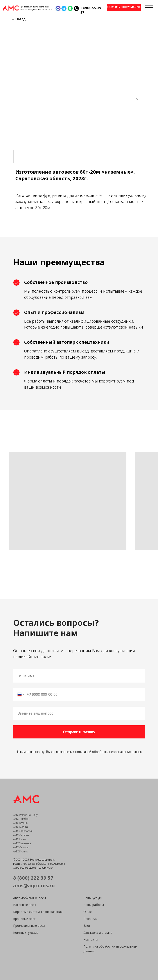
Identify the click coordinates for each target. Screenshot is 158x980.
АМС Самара (21, 847)
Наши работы (94, 905)
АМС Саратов (21, 835)
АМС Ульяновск (22, 843)
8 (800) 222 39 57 (33, 878)
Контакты (91, 940)
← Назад (18, 19)
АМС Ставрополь (23, 831)
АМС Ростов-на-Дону (25, 815)
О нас (88, 912)
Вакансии (90, 919)
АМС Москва (21, 827)
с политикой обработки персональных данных (108, 752)
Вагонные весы (25, 905)
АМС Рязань (20, 851)
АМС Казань (20, 823)
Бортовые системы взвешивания (38, 912)
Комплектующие (26, 933)
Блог (87, 926)
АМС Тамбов (21, 819)
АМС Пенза (20, 839)
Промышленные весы (29, 926)
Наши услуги (93, 898)
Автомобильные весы (30, 898)
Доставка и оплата (98, 933)
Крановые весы (25, 919)
